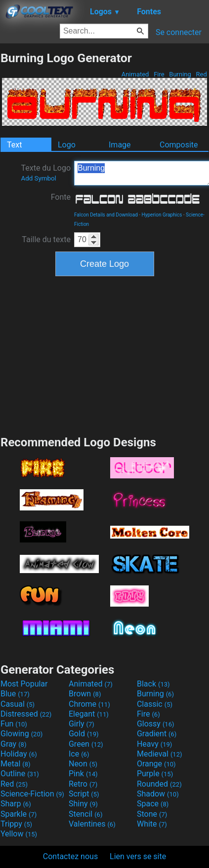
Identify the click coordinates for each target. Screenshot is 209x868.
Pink (83, 774)
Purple (155, 774)
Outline (20, 774)
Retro (83, 784)
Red (201, 74)
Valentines (92, 824)
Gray (13, 744)
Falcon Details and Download (106, 215)
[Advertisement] (105, 355)
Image (120, 145)
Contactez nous (70, 856)
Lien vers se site (138, 856)
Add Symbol (38, 178)
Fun (14, 724)
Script (84, 794)
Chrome (89, 704)
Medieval (160, 754)
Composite (179, 145)
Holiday (19, 754)
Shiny (83, 804)
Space (153, 804)
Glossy (156, 724)
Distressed (26, 714)
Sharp (16, 804)
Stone (152, 814)
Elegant (89, 714)
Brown (85, 694)
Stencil (85, 814)
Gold (84, 734)
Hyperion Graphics (162, 215)
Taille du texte (46, 239)
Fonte (61, 197)
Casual (18, 704)
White (152, 824)
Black (153, 684)
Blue (15, 694)
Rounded (159, 784)
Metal (16, 764)
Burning (180, 74)
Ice (79, 754)
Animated (135, 74)
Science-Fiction (32, 794)
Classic (155, 704)
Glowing (21, 734)
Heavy (154, 744)
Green (86, 744)
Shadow (158, 794)
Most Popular (24, 684)
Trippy (16, 824)
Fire (159, 74)
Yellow (19, 834)
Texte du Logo (46, 173)
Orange (156, 764)
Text (14, 145)
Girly (82, 724)
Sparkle (19, 814)
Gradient (157, 734)
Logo (67, 145)
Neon (83, 764)
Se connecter (179, 32)
